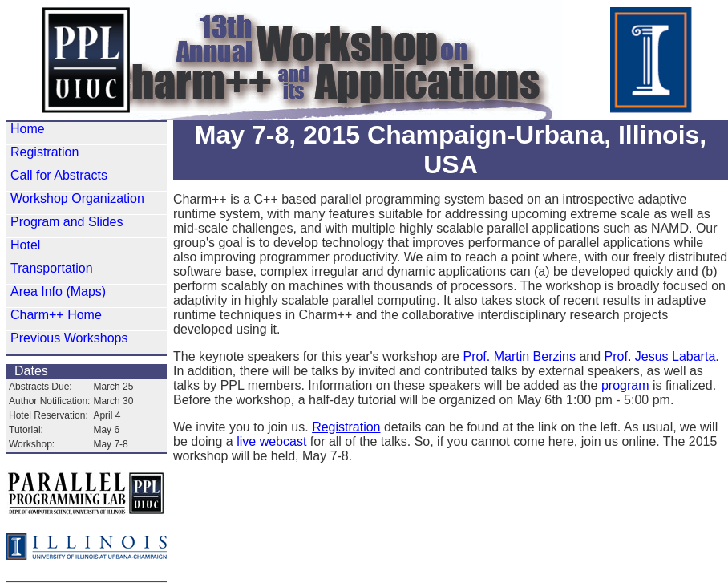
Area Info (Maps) (58, 291)
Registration (44, 152)
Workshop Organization (77, 198)
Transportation (52, 268)
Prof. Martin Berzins (519, 356)
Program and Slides (67, 222)
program (625, 385)
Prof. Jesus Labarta (660, 356)
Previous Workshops (69, 338)
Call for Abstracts (59, 175)
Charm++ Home (56, 315)
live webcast (271, 441)
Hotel (25, 245)
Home (28, 129)
